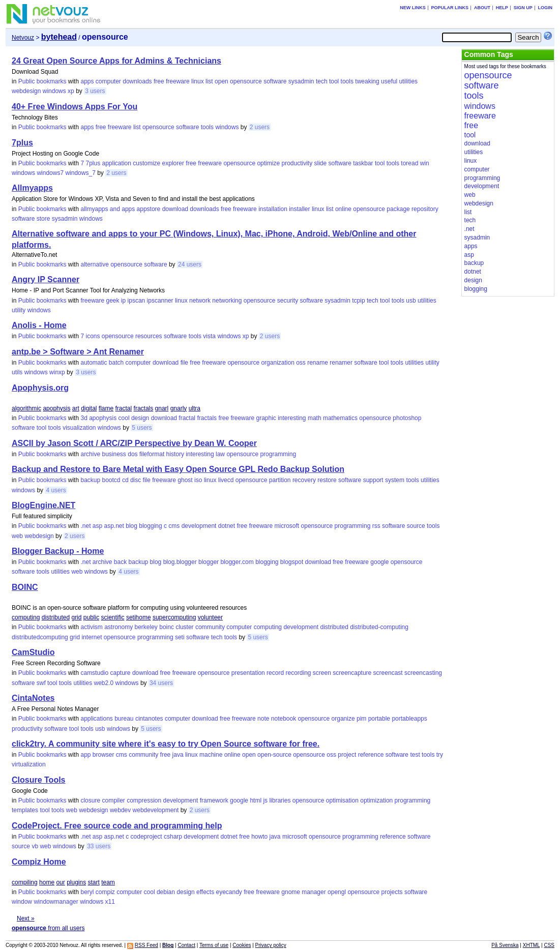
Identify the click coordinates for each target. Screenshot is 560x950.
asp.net (114, 526)
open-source (274, 755)
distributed (56, 617)
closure (90, 800)
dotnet (227, 526)
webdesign (26, 91)
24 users (190, 264)
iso (198, 480)
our (60, 882)
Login (545, 8)
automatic (94, 363)
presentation (248, 673)
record (275, 673)
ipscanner (160, 301)
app (85, 755)
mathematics (340, 418)
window (22, 902)
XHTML (532, 945)
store (43, 219)
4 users (56, 490)
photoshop (407, 418)
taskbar (363, 163)
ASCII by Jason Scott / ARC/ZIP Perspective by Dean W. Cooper (134, 443)
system (395, 480)
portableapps (409, 719)
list (209, 81)
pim (361, 719)
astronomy (119, 627)
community (210, 627)
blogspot (292, 562)
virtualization (29, 764)
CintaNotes (33, 698)
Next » (26, 918)
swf (41, 683)
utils (17, 372)
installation (273, 209)
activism (91, 627)
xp (71, 91)
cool (124, 418)
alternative (94, 264)
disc (136, 480)
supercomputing (174, 617)
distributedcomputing (40, 637)
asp (97, 526)
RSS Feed (146, 945)
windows (54, 91)
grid (76, 617)
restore (327, 480)
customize (146, 163)
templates (25, 810)
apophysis (56, 408)
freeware (178, 81)
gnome (291, 892)
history (175, 454)
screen (322, 673)
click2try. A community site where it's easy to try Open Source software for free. (166, 744)
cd (125, 480)
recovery (304, 480)
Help (502, 8)
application (117, 163)
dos (132, 454)
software (275, 81)
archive (90, 454)
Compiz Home (39, 862)
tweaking (367, 81)
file (184, 363)
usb (411, 301)
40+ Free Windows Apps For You (75, 107)
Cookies (242, 945)
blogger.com (237, 562)
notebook (284, 719)
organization (277, 363)
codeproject (146, 837)
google (379, 562)
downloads (137, 81)
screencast (388, 673)
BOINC (25, 587)
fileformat (152, 454)
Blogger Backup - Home (58, 551)
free (159, 81)
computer (108, 81)
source (416, 526)
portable (379, 719)
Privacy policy (271, 945)
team (108, 882)
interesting (292, 418)
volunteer (210, 617)
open (222, 81)
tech (322, 81)
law (220, 454)
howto (259, 837)
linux (198, 81)
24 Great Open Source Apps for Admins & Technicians (116, 61)
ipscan (137, 301)
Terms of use (214, 945)
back (120, 562)
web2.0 (104, 683)
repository (425, 209)
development (199, 526)
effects (205, 892)
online (343, 209)
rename (318, 363)
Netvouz (23, 38)
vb (35, 846)
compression (144, 800)
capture (121, 673)
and (115, 209)
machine (211, 755)
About (482, 8)
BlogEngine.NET (43, 505)
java (178, 755)
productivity (297, 163)
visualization (79, 428)
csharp (173, 837)
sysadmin (301, 81)
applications (96, 719)
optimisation (342, 800)
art (76, 408)
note (263, 719)
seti (180, 637)
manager (314, 892)
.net (85, 526)
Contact (186, 945)
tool (334, 81)
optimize (268, 163)
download (175, 209)
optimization (376, 800)
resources (149, 336)
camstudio (94, 673)
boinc (167, 627)
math (315, 418)
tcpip (358, 301)
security (288, 301)
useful (389, 81)
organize (343, 719)
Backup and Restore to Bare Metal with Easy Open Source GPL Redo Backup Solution (178, 469)
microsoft (287, 526)
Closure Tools (39, 780)
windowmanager (56, 902)
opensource (246, 81)
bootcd (111, 480)
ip (123, 301)
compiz (105, 892)
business (114, 454)
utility (19, 310)
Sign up (523, 8)
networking (227, 301)
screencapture (352, 673)
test (415, 755)
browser (104, 755)
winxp (57, 372)
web (17, 536)
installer (299, 209)
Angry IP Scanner (46, 279)
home (47, 882)
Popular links (450, 8)
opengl (337, 892)
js (265, 800)
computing (26, 617)
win (425, 163)
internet (92, 637)
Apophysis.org (40, 388)
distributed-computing (379, 627)
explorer (173, 163)
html (256, 800)
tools (347, 81)
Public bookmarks (42, 81)
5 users (142, 428)
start (94, 882)
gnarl (162, 408)
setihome (139, 617)
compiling (25, 882)
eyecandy (229, 892)
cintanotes (149, 719)
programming (278, 454)
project (347, 755)
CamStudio (33, 652)
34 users (161, 683)
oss (301, 363)
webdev (120, 810)
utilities (408, 81)
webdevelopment (156, 810)
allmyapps (94, 209)
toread (409, 163)
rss (376, 526)
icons (93, 336)
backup (90, 480)
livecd (226, 480)
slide (321, 163)
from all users (48, 928)
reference (371, 755)
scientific (113, 617)
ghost (185, 480)
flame (106, 408)
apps (87, 81)
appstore (149, 209)
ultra (195, 408)
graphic (266, 418)
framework (214, 800)
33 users (99, 846)
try (440, 755)
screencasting (423, 673)
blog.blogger (180, 562)
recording (298, 673)
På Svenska (505, 945)
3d (84, 418)
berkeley (146, 627)
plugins (76, 882)
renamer (341, 363)
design (140, 418)
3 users (95, 91)
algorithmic (26, 408)
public (91, 617)
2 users (260, 127)
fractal (124, 408)
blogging (150, 526)
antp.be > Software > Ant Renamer (78, 352)
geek (112, 301)
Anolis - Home (39, 325)
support (373, 480)
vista (209, 336)
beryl (87, 892)
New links (413, 8)
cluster (184, 627)
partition (280, 480)
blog (131, 526)
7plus (22, 143)
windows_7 (80, 173)
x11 (110, 902)
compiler (113, 800)
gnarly (179, 408)
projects (392, 892)
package (398, 209)
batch (116, 363)
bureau (124, 719)
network (200, 301)
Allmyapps (32, 188)
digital (89, 408)
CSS (549, 945)
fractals (144, 408)
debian (166, 892)
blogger (209, 562)
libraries (280, 800)
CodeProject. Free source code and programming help (117, 826)
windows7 (50, 173)
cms (174, 526)
